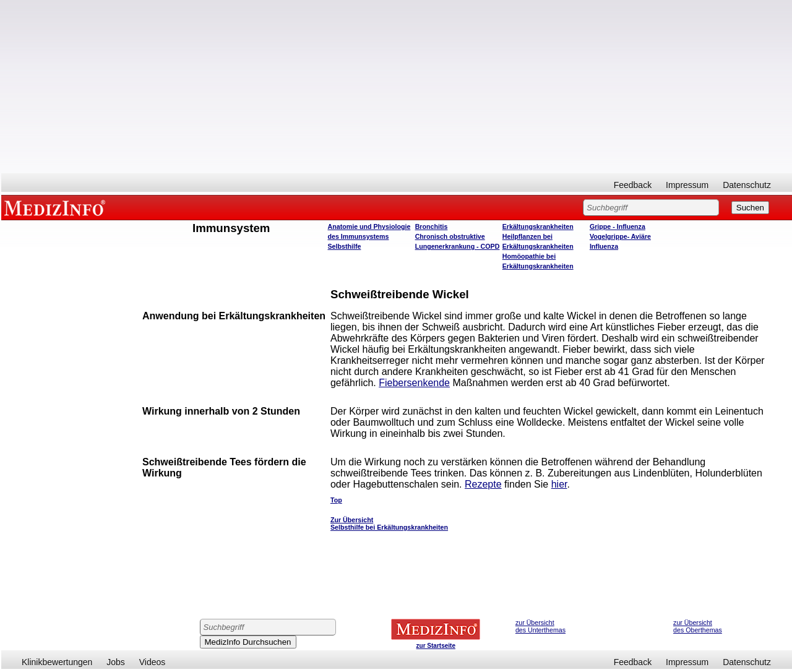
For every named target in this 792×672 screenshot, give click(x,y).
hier (559, 484)
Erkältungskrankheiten (538, 226)
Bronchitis (432, 226)
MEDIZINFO (57, 207)
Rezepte (483, 484)
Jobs (116, 662)
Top (336, 500)
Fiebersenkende (414, 383)
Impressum (687, 185)
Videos (153, 662)
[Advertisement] (397, 87)
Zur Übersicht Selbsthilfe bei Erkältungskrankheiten (389, 523)
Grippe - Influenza (618, 226)
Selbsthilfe (345, 246)
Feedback (633, 185)
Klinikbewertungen (57, 662)
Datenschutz (747, 185)
